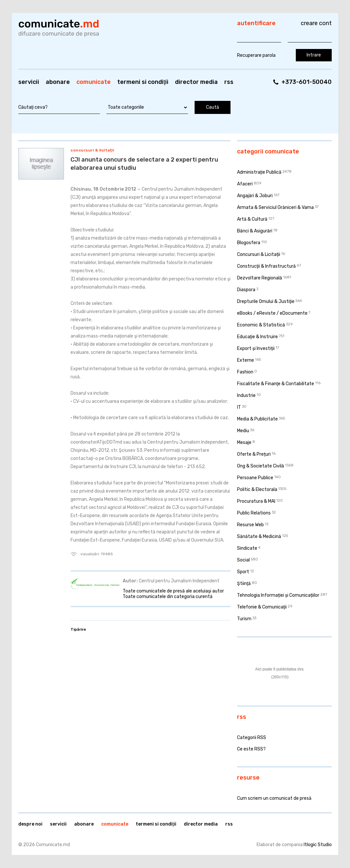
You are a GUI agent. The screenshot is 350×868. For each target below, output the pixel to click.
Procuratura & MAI (256, 501)
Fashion (245, 372)
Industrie (246, 395)
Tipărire (78, 629)
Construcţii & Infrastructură (266, 266)
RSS (229, 82)
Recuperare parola (256, 55)
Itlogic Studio (318, 845)
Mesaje (244, 442)
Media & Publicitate (257, 419)
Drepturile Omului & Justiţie (266, 301)
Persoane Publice (255, 478)
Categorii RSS (252, 738)
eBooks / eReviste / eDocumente (272, 313)
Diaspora (246, 290)
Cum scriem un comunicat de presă (274, 798)
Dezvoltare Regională (260, 278)
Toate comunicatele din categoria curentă (168, 597)
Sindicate (247, 548)
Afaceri (245, 184)
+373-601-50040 (307, 82)
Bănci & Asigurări (255, 231)
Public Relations (254, 513)
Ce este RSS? (251, 749)
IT (239, 407)
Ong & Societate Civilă (261, 466)
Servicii (29, 82)
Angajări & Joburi (255, 196)
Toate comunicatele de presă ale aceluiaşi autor (173, 591)
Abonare (58, 82)
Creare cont (316, 23)
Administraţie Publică (259, 172)
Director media (196, 82)
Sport (243, 572)
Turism (244, 619)
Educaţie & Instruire (257, 337)
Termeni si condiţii (143, 82)
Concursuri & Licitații (92, 150)
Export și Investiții (256, 348)
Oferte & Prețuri (254, 454)
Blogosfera (249, 243)
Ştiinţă (244, 584)
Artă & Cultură (252, 219)
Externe (246, 360)
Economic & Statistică (261, 325)
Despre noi (30, 824)
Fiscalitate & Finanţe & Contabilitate (276, 384)
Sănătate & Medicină (259, 537)
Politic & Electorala (257, 489)
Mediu (243, 431)
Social (243, 560)
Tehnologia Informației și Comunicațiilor (278, 595)
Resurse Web (250, 525)
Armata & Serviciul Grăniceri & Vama (275, 207)
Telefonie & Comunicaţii (262, 607)
